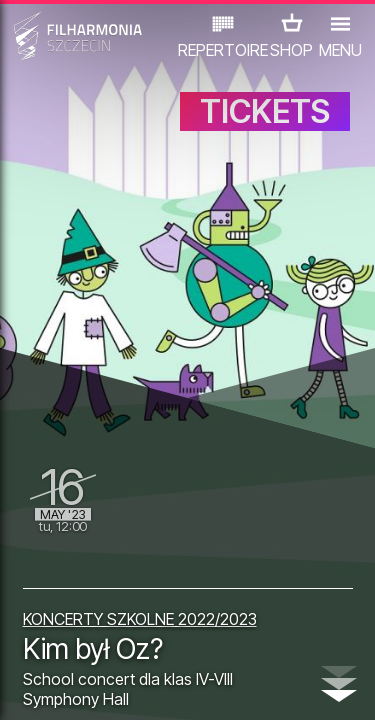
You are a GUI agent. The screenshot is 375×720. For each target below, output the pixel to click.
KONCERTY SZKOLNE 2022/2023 (140, 619)
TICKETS (265, 111)
